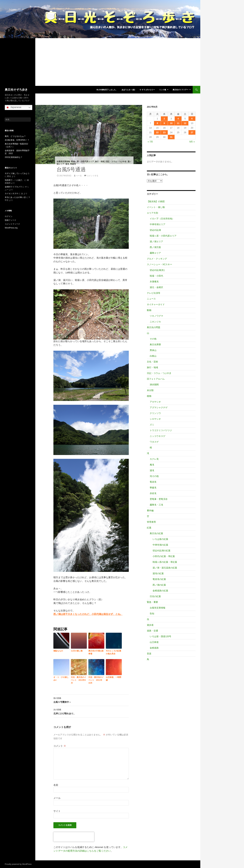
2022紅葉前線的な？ (14, 157)
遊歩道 (150, 625)
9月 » (192, 142)
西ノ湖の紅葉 (159, 585)
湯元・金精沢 (156, 287)
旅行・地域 (100, 162)
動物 (149, 310)
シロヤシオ (155, 419)
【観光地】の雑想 (156, 201)
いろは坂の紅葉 (160, 539)
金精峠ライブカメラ (13, 187)
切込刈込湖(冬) (157, 270)
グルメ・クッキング (157, 259)
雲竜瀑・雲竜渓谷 (159, 499)
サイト (57, 811)
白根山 (153, 356)
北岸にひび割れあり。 (91, 711)
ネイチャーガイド (156, 304)
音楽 (149, 654)
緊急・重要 (152, 602)
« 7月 (150, 142)
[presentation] (74, 837)
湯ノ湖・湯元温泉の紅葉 (165, 568)
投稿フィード (10, 220)
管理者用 (151, 522)
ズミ (152, 425)
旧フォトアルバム (156, 379)
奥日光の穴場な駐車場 (96, 652)
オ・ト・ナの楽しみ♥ (61, 679)
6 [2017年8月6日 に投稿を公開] (192, 119)
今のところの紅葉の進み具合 (113, 652)
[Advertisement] (100, 62)
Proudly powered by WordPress (18, 864)
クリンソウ (155, 413)
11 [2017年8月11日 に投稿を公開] (178, 123)
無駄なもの (58, 651)
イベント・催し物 (156, 207)
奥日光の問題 (154, 327)
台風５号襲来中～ (91, 700)
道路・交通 (152, 631)
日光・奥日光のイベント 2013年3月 (79, 680)
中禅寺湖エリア (158, 224)
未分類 (150, 390)
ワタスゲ (154, 442)
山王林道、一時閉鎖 (113, 679)
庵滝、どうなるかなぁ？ (15, 136)
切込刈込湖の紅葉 (162, 551)
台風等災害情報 (63, 162)
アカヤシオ (155, 402)
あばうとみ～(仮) (128, 90)
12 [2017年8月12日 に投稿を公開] (185, 123)
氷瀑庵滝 (154, 282)
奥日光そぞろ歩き (16, 90)
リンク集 (163, 90)
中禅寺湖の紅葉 (160, 545)
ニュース (151, 299)
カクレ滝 (154, 459)
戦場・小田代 (156, 276)
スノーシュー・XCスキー (160, 264)
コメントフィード (12, 224)
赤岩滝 (153, 493)
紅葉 (149, 528)
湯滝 (67, 164)
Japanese (14, 107)
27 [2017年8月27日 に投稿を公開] (192, 132)
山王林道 (154, 642)
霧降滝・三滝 (156, 505)
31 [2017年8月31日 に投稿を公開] (171, 137)
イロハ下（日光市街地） (162, 219)
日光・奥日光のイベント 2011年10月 (96, 680)
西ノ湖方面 (155, 247)
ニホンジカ (155, 322)
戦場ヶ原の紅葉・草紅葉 (165, 562)
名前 (56, 785)
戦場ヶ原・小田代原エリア (82, 162)
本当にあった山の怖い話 (15, 197)
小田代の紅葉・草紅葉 (164, 556)
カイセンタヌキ (11, 193)
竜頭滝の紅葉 (159, 579)
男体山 (153, 350)
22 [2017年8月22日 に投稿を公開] (157, 132)
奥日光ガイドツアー (180, 90)
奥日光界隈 (155, 344)
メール (57, 798)
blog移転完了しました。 (107, 90)
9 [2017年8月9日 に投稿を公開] (164, 123)
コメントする (93, 176)
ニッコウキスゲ (158, 436)
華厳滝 (73, 164)
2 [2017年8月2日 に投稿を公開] (164, 119)
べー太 (79, 176)
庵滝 (152, 465)
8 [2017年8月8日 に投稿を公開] (157, 123)
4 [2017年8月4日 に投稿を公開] (178, 119)
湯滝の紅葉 (158, 573)
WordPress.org (11, 228)
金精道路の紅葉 (160, 591)
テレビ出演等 (154, 293)
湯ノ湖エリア (156, 241)
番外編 (150, 510)
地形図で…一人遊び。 (14, 180)
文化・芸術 (152, 362)
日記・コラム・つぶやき (116, 162)
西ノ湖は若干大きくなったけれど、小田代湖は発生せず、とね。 (88, 614)
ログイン (9, 216)
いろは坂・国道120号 (160, 636)
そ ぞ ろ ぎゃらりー (147, 90)
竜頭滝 (153, 482)
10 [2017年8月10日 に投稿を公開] (171, 123)
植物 (149, 396)
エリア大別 (152, 213)
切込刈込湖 (155, 230)
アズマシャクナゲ (159, 407)
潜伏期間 (154, 385)
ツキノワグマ (156, 316)
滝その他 (154, 476)
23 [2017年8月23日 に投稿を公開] (164, 132)
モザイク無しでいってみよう (17, 173)
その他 (153, 339)
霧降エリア (155, 253)
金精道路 (154, 648)
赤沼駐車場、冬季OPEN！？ (17, 140)
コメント (60, 746)
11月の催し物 (77, 651)
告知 (152, 613)
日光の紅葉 (155, 596)
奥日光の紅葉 (156, 533)
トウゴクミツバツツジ (161, 430)
